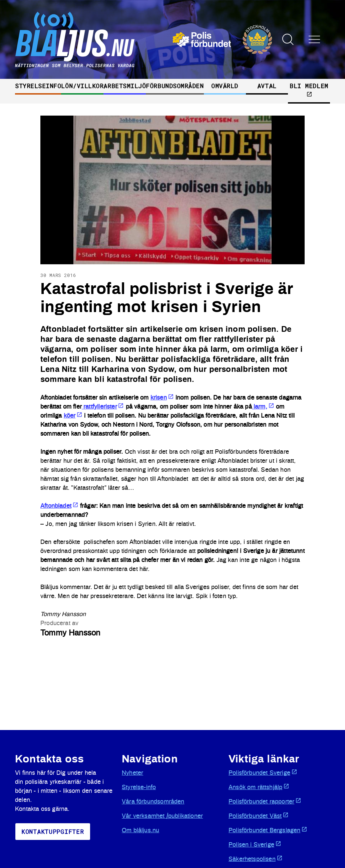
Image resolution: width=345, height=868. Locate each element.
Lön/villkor (82, 86)
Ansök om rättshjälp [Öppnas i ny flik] (259, 787)
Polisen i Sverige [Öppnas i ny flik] (255, 844)
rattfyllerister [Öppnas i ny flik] (103, 407)
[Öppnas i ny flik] (222, 39)
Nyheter (132, 773)
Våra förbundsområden (153, 802)
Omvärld (225, 86)
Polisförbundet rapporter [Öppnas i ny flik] (265, 801)
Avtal (267, 86)
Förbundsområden (175, 86)
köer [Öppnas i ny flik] (73, 416)
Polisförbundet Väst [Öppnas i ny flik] (259, 816)
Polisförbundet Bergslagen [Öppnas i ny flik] (268, 830)
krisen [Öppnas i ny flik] (162, 398)
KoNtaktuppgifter (53, 832)
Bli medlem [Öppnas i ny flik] (309, 90)
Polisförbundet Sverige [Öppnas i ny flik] (263, 772)
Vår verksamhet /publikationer (162, 816)
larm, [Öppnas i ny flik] (263, 407)
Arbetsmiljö (125, 86)
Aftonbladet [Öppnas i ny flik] (59, 506)
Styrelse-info (139, 787)
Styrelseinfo (38, 86)
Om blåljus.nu (140, 831)
